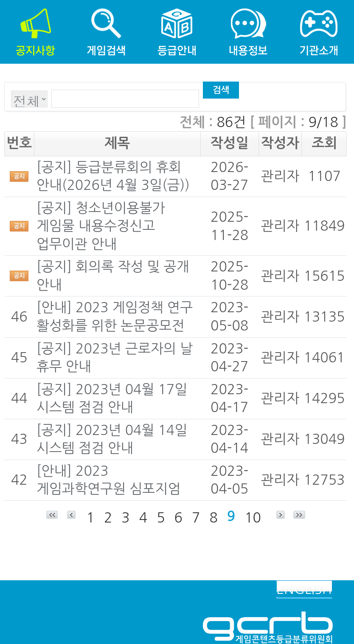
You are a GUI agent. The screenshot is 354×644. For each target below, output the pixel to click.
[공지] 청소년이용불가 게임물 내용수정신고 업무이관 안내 (101, 226)
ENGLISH (304, 589)
